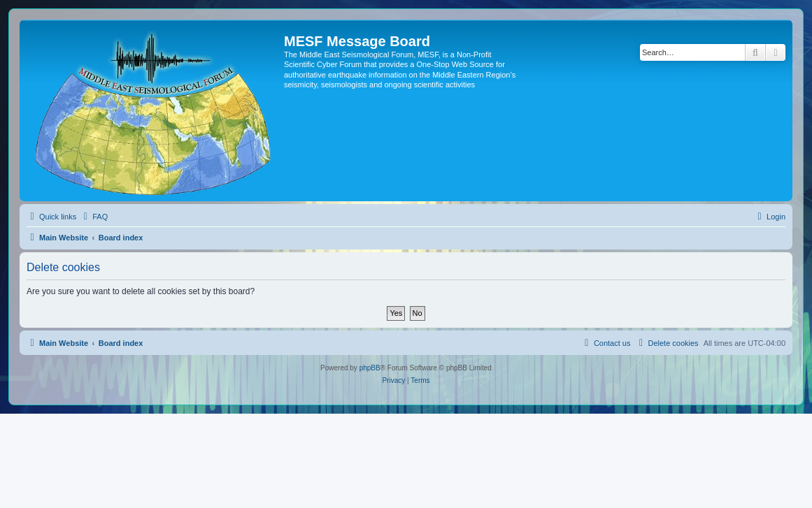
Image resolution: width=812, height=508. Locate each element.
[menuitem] (94, 217)
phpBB (370, 368)
